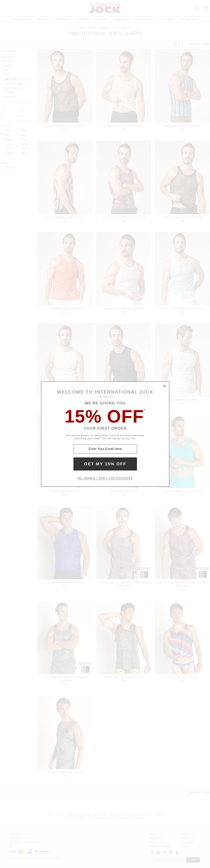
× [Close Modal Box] (165, 386)
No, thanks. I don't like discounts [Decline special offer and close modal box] (105, 478)
